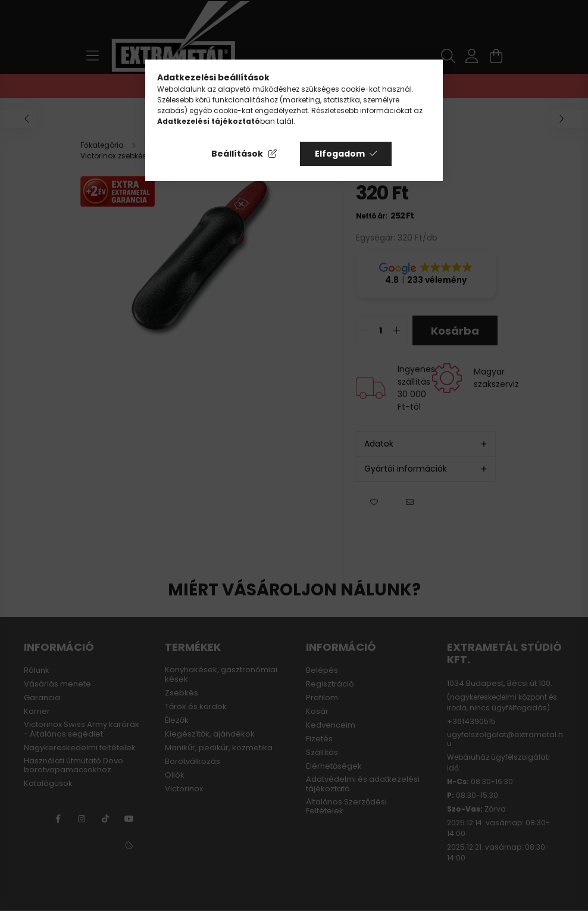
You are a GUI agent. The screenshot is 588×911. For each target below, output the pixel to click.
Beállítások (237, 154)
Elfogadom (340, 154)
